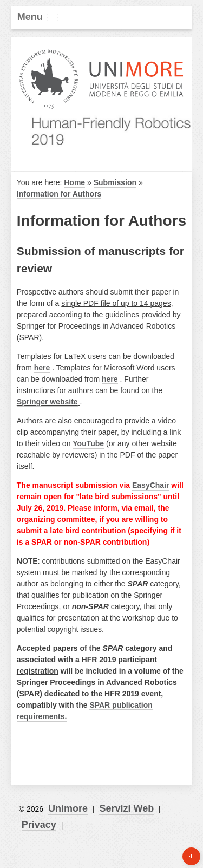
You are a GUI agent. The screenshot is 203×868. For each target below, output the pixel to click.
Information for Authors (59, 194)
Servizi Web (126, 808)
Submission (115, 182)
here (42, 368)
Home (74, 182)
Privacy (39, 825)
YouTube (88, 443)
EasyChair (150, 485)
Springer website (47, 402)
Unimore (68, 808)
